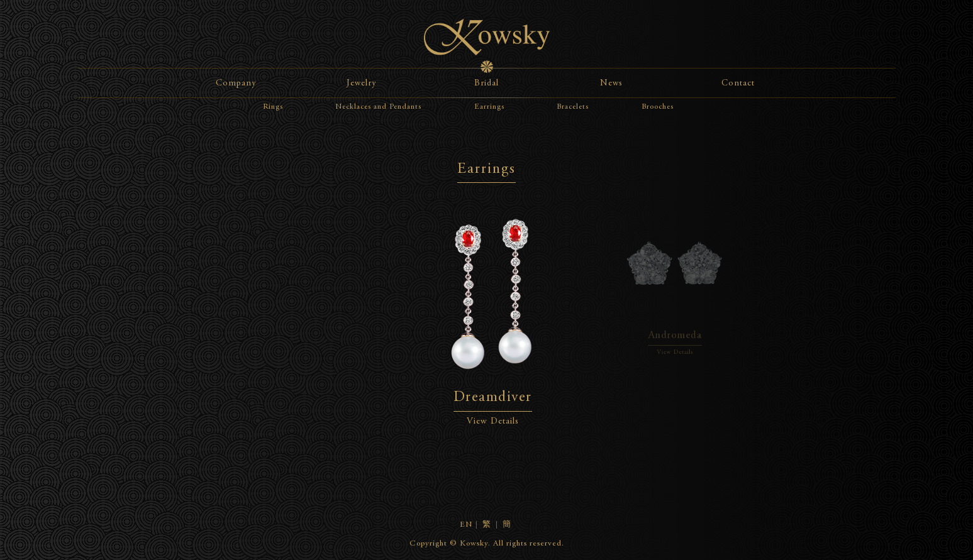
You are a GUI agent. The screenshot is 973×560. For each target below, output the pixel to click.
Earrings (489, 107)
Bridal (486, 84)
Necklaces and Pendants (378, 107)
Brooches (658, 107)
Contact (738, 84)
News (611, 84)
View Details (493, 422)
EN (466, 525)
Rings (273, 107)
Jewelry (361, 84)
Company (236, 84)
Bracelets (573, 107)
